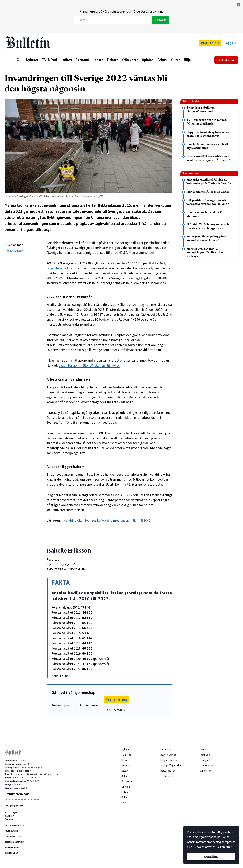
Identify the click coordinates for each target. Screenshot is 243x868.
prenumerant (91, 705)
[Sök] (18, 60)
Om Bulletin (166, 749)
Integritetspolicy (169, 760)
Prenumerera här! (17, 794)
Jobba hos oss (168, 776)
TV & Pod (49, 60)
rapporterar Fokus (59, 268)
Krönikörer (130, 60)
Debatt (112, 60)
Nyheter (32, 60)
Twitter (203, 749)
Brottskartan (226, 60)
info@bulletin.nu (25, 771)
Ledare (98, 60)
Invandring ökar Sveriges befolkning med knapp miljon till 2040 (106, 520)
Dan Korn (9, 819)
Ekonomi (82, 60)
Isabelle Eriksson (14, 251)
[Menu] (9, 60)
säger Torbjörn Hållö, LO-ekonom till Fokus (89, 365)
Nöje (187, 60)
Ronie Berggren (12, 847)
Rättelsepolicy (168, 771)
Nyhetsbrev (205, 771)
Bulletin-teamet (168, 755)
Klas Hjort (9, 816)
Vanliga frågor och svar (172, 765)
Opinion (148, 60)
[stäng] (238, 5)
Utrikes (66, 60)
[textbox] (109, 379)
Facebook (205, 755)
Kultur (175, 60)
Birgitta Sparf (11, 853)
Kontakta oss (206, 765)
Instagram (205, 760)
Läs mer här (224, 847)
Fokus (162, 60)
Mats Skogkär (11, 812)
